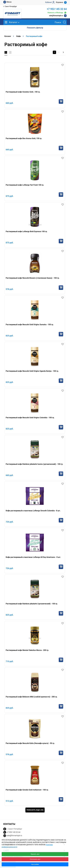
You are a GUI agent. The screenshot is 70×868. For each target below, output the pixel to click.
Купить (61, 102)
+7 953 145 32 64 (57, 9)
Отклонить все (35, 859)
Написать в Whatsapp (57, 13)
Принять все (35, 854)
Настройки (35, 864)
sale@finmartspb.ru (56, 16)
